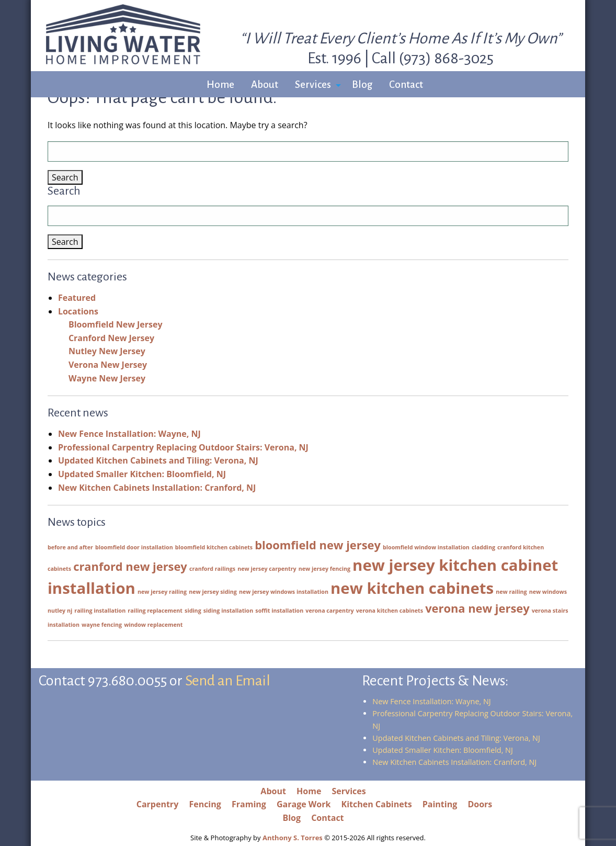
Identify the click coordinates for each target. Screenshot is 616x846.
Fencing (205, 804)
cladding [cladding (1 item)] (483, 547)
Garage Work (304, 804)
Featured (77, 298)
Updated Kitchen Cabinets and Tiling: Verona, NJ (158, 460)
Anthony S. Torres (293, 838)
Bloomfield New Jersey (116, 324)
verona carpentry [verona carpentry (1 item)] (329, 611)
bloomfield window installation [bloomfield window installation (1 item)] (426, 547)
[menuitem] (220, 85)
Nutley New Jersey (107, 351)
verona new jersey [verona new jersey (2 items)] (477, 608)
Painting (440, 804)
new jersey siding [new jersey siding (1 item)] (213, 592)
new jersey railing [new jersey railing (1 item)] (162, 592)
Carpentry (158, 804)
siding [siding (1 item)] (193, 611)
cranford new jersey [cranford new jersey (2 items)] (130, 566)
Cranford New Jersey (111, 338)
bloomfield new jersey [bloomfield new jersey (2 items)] (318, 545)
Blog (362, 84)
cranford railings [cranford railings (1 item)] (212, 569)
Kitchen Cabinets (377, 804)
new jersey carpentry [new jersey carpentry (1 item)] (267, 569)
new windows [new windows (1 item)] (548, 592)
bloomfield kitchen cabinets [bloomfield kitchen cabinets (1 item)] (214, 547)
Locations (78, 311)
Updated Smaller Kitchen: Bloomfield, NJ (142, 474)
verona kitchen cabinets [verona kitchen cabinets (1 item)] (390, 611)
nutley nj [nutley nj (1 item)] (60, 611)
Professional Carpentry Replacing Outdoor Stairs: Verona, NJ (183, 447)
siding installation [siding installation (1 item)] (228, 611)
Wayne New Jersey (107, 378)
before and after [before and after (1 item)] (70, 547)
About (265, 84)
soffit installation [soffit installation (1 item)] (279, 611)
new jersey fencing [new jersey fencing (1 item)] (324, 569)
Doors (480, 804)
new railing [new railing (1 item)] (511, 592)
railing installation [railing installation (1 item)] (100, 611)
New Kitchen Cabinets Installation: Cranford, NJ (157, 488)
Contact (406, 84)
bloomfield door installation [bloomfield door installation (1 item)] (134, 547)
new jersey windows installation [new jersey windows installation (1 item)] (284, 592)
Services (313, 84)
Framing (249, 804)
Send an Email (228, 681)
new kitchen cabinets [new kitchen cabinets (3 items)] (412, 588)
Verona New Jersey (108, 365)
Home (220, 84)
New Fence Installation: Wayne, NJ (129, 434)
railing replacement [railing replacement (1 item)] (155, 611)
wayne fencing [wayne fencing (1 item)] (102, 625)
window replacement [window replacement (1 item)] (153, 625)
